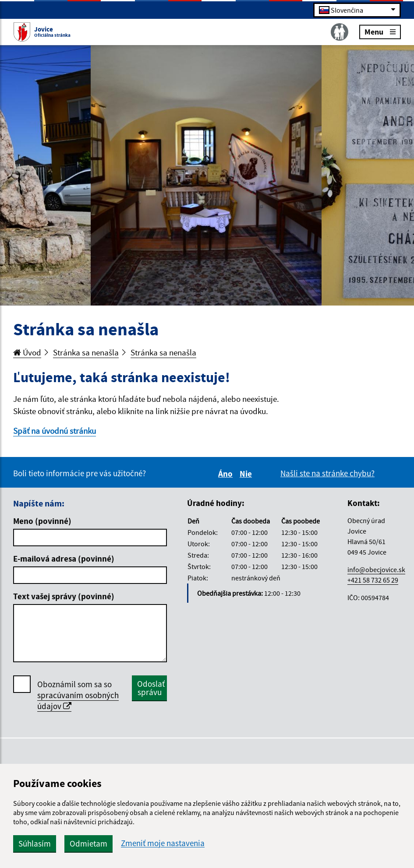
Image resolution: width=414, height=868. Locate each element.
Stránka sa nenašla (86, 352)
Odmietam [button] (88, 843)
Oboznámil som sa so (78, 695)
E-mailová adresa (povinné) (64, 559)
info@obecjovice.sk (376, 569)
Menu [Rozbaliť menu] (380, 31)
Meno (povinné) (42, 521)
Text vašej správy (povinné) (64, 596)
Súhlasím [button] (35, 843)
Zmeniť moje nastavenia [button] (163, 843)
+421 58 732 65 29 (373, 580)
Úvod (27, 352)
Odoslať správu (151, 688)
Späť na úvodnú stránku (55, 431)
